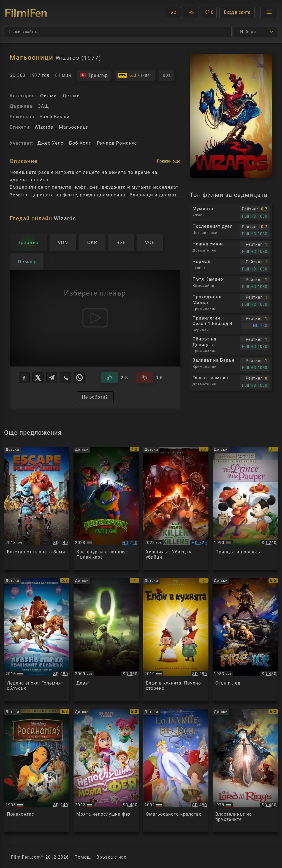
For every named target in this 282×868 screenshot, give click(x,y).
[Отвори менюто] (269, 12)
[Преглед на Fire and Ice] (245, 640)
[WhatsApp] (79, 378)
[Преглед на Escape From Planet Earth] (37, 509)
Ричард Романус (117, 143)
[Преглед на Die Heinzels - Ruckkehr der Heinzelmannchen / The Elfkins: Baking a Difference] (176, 640)
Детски (71, 96)
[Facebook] (24, 378)
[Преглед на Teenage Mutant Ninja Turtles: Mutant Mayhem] (106, 509)
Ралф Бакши (54, 117)
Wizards (44, 127)
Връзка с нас (111, 857)
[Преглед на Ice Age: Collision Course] (37, 640)
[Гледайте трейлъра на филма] (94, 75)
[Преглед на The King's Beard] (176, 771)
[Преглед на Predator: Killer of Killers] (176, 509)
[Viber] (66, 378)
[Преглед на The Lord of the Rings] (245, 771)
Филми (48, 96)
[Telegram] (52, 378)
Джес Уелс (51, 143)
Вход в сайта (237, 12)
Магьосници (74, 127)
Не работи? (95, 397)
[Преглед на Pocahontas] (37, 771)
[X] (38, 378)
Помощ (83, 857)
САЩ (43, 106)
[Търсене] (118, 32)
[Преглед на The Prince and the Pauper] (245, 509)
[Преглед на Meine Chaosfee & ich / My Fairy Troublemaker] (106, 771)
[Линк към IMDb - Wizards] (135, 75)
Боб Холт (80, 143)
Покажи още (169, 161)
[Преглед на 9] (106, 640)
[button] (173, 12)
